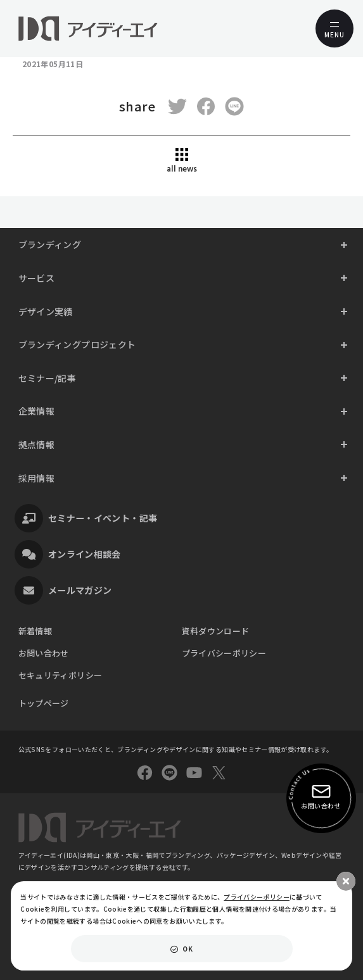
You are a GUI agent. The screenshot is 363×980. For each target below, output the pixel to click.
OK (188, 949)
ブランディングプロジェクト (77, 344)
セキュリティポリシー (60, 675)
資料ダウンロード (216, 631)
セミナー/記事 (48, 378)
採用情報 (36, 478)
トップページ (44, 703)
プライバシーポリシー (224, 653)
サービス (36, 278)
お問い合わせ (44, 653)
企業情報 (36, 411)
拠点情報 (36, 444)
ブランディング (50, 244)
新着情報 (35, 631)
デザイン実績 (46, 311)
